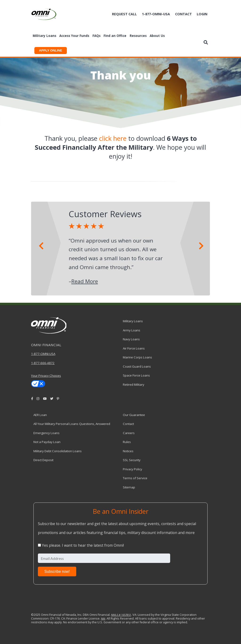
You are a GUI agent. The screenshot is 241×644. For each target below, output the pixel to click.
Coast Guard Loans (137, 366)
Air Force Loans (134, 348)
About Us (157, 36)
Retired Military (134, 385)
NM (103, 618)
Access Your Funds (74, 36)
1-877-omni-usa (156, 14)
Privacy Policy (133, 469)
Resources (138, 36)
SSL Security (132, 460)
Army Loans (132, 330)
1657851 (126, 615)
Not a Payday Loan (47, 442)
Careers (129, 433)
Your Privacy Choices (46, 376)
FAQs (96, 36)
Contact (183, 14)
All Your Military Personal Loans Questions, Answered (72, 424)
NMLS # (116, 615)
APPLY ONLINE (51, 50)
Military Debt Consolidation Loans (58, 451)
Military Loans (44, 36)
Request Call (124, 14)
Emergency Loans (46, 433)
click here (113, 138)
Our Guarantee (134, 415)
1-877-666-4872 (43, 363)
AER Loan (40, 415)
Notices (128, 451)
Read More (85, 281)
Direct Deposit (43, 460)
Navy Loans (131, 339)
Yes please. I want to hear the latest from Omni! (83, 545)
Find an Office (115, 36)
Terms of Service (135, 478)
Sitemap (129, 487)
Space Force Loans (136, 375)
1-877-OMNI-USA (43, 354)
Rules (127, 442)
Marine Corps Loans (137, 357)
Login (202, 14)
